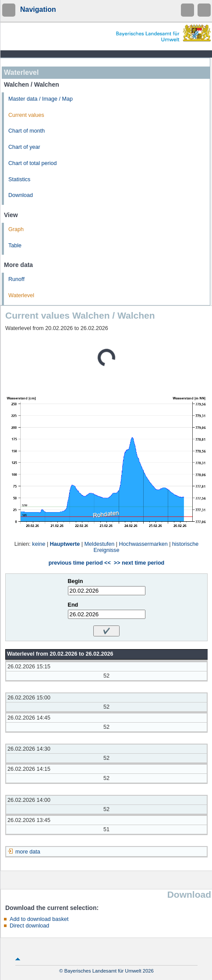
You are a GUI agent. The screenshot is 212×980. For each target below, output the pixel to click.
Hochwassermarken (143, 544)
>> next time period (139, 563)
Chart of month (26, 131)
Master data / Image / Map (41, 99)
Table (15, 246)
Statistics (19, 179)
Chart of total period (33, 163)
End (73, 605)
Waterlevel (21, 295)
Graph (16, 229)
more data (28, 852)
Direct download (29, 926)
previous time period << (80, 563)
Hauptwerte (65, 544)
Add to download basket (39, 919)
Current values (26, 115)
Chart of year (24, 147)
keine (39, 544)
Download (21, 195)
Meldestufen (100, 544)
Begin (76, 581)
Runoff (16, 279)
